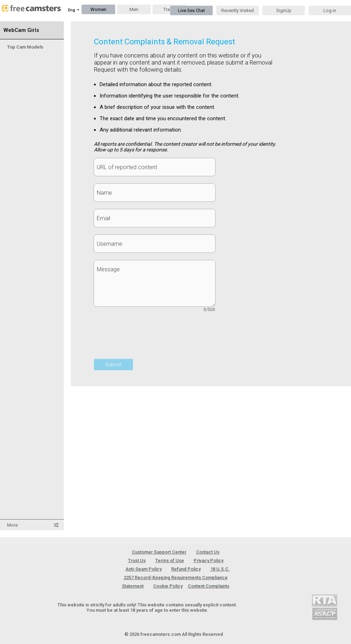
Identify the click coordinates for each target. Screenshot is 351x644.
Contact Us (208, 552)
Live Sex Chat (191, 10)
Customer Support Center (159, 552)
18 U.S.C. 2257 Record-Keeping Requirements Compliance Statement (176, 578)
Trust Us (137, 560)
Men (134, 9)
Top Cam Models (25, 47)
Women (98, 9)
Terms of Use (170, 560)
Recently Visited (238, 10)
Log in (330, 10)
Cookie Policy (168, 586)
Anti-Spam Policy (144, 569)
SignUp (284, 10)
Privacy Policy (208, 560)
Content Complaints (209, 586)
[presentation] (148, 339)
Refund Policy (186, 569)
